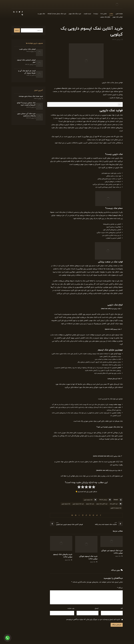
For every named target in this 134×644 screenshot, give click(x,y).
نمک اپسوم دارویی (88, 501)
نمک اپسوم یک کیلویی (116, 509)
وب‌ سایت (71, 609)
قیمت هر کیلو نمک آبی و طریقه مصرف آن (26, 69)
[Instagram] (17, 12)
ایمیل (97, 609)
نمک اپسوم (117, 216)
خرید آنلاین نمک (114, 505)
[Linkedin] (14, 12)
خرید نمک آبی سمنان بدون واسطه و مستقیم (25, 107)
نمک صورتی (112, 428)
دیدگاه (120, 589)
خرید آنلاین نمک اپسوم (102, 505)
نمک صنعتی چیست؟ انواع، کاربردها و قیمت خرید (25, 99)
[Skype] (22, 15)
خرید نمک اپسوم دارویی (78, 505)
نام (122, 609)
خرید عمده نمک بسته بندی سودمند (31, 91)
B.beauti (116, 501)
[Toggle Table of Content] (119, 105)
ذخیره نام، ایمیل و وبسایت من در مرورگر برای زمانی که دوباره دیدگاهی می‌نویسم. (93, 620)
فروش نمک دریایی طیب (26, 50)
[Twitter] (19, 12)
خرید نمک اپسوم (90, 505)
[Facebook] (22, 12)
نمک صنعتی (60, 89)
